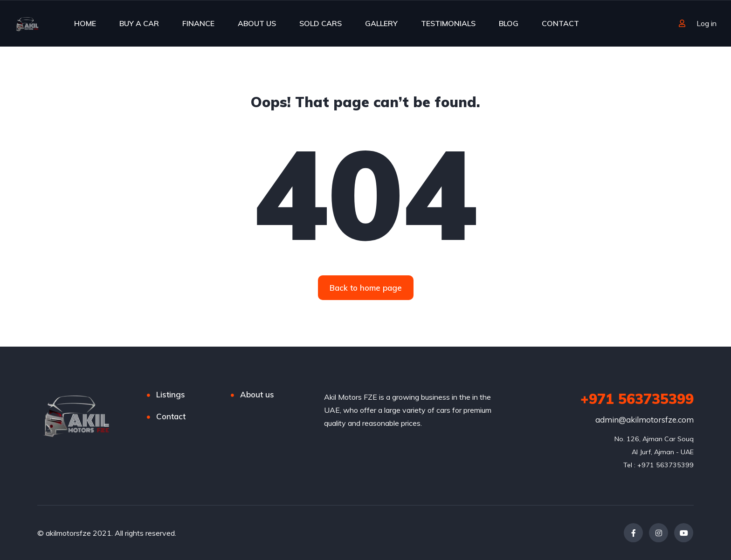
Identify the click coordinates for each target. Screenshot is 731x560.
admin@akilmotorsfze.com (645, 420)
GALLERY (381, 23)
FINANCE (198, 23)
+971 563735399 (637, 399)
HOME (85, 23)
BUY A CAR (139, 23)
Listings (171, 394)
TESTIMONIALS (448, 23)
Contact (171, 416)
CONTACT (560, 23)
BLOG (509, 23)
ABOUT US (257, 23)
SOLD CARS (321, 23)
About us (257, 394)
